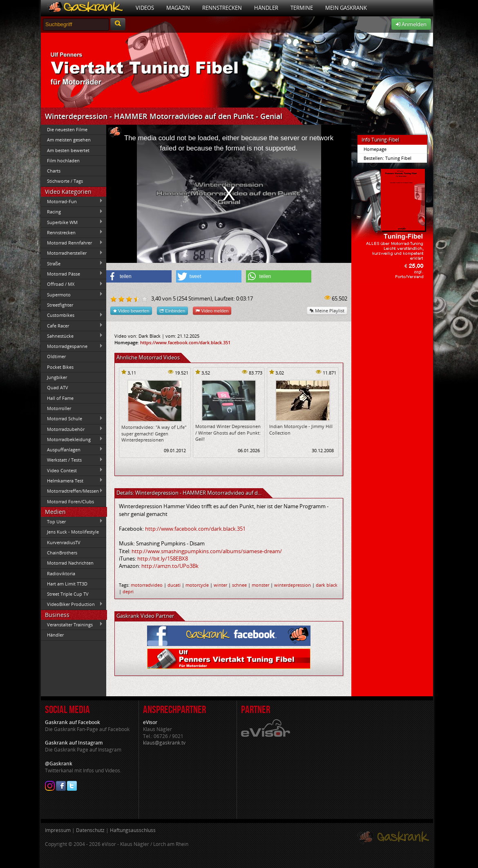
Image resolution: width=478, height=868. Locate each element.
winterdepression (293, 585)
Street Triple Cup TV (68, 594)
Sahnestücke (72, 336)
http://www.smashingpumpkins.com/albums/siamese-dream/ (207, 551)
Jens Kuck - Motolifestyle (73, 532)
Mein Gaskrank (346, 8)
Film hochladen (63, 160)
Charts (54, 171)
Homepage (375, 149)
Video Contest (72, 470)
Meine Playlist (327, 311)
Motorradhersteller (72, 253)
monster (260, 585)
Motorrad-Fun (72, 201)
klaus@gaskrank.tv (164, 743)
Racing (72, 212)
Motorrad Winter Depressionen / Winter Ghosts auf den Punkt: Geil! (228, 433)
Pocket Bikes (60, 367)
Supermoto (72, 294)
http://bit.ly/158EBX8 (163, 558)
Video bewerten (131, 311)
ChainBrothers (62, 553)
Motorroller (59, 408)
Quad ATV (58, 387)
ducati (174, 585)
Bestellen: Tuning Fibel (388, 158)
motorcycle (197, 585)
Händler (266, 8)
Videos (145, 8)
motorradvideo (147, 585)
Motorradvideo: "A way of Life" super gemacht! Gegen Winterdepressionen (154, 433)
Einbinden (172, 311)
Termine (302, 8)
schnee (239, 585)
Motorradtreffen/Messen (72, 491)
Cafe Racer (72, 325)
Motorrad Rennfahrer (72, 243)
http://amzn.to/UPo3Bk (170, 566)
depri (128, 591)
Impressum (58, 830)
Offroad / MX (72, 284)
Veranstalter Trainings (72, 624)
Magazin (178, 8)
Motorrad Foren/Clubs (70, 501)
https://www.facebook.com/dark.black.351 (185, 342)
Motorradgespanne (72, 346)
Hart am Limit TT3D (67, 584)
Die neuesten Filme (67, 129)
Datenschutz (90, 830)
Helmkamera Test (72, 480)
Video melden (212, 311)
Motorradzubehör (72, 429)
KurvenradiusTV (64, 542)
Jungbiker (57, 377)
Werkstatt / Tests (72, 460)
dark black (327, 585)
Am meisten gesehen (69, 140)
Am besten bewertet (68, 150)
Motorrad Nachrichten (70, 563)
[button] (139, 276)
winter (220, 585)
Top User (72, 521)
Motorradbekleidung (72, 439)
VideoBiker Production (72, 604)
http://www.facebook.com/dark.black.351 (195, 529)
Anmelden (411, 24)
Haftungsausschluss (133, 830)
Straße (72, 263)
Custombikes (72, 315)
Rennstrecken (222, 8)
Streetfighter (60, 305)
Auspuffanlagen (72, 449)
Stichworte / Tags (65, 181)
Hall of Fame (60, 398)
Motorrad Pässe (72, 274)
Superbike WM (72, 222)
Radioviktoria (61, 573)
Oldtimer (56, 356)
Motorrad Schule (72, 419)
